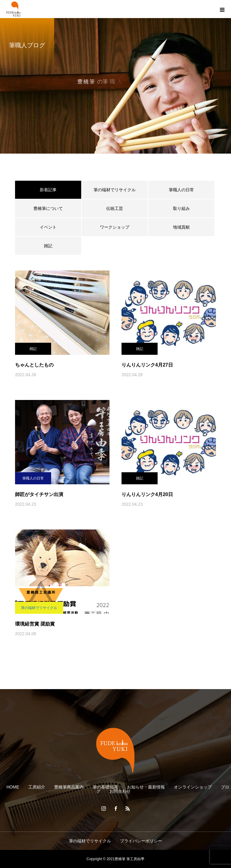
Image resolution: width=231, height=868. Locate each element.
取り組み (181, 208)
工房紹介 (37, 787)
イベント (48, 227)
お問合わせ (120, 791)
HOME (13, 787)
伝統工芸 (115, 208)
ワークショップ (115, 227)
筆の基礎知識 (105, 787)
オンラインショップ (193, 787)
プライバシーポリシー (141, 841)
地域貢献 (181, 227)
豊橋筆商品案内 (69, 787)
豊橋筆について (48, 208)
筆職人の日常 (181, 190)
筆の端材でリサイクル (115, 190)
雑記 (48, 246)
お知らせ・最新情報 (146, 787)
